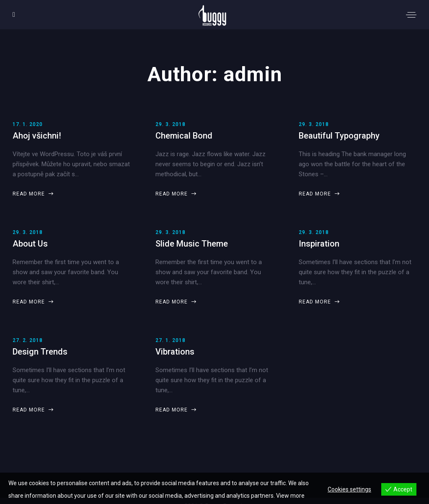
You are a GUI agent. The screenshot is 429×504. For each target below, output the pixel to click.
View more (290, 496)
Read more (33, 194)
